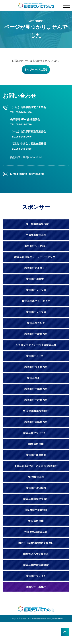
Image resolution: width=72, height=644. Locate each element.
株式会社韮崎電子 (36, 279)
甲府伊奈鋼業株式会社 (36, 411)
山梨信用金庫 (36, 444)
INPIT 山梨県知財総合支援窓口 (36, 543)
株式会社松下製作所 (36, 367)
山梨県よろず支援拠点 (36, 554)
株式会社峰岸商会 (36, 455)
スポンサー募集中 (36, 587)
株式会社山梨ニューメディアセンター (36, 257)
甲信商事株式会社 (36, 235)
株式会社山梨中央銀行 (36, 499)
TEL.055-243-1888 (21, 149)
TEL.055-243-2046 (21, 137)
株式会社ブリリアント (36, 433)
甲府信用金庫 (36, 521)
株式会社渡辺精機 (36, 488)
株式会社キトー (36, 378)
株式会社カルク (36, 323)
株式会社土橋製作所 (36, 389)
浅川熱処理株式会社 (36, 532)
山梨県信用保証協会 (36, 510)
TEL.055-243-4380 (21, 112)
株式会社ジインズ (36, 290)
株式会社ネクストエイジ (36, 301)
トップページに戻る (36, 69)
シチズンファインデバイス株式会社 (36, 345)
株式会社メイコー (36, 356)
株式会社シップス (36, 312)
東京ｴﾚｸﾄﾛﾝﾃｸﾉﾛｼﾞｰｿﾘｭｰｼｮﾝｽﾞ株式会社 (36, 466)
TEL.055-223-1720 (21, 124)
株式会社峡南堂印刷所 (36, 565)
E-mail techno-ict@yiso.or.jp (27, 174)
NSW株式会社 (36, 477)
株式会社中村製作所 (36, 400)
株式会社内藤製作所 (36, 422)
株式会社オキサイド (36, 268)
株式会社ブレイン (36, 576)
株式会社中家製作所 (36, 334)
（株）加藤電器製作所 (36, 224)
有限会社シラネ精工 (36, 246)
